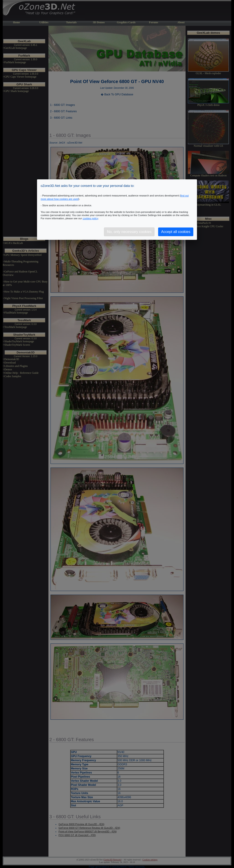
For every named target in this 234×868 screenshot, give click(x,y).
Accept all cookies (176, 232)
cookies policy (90, 218)
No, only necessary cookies (129, 232)
